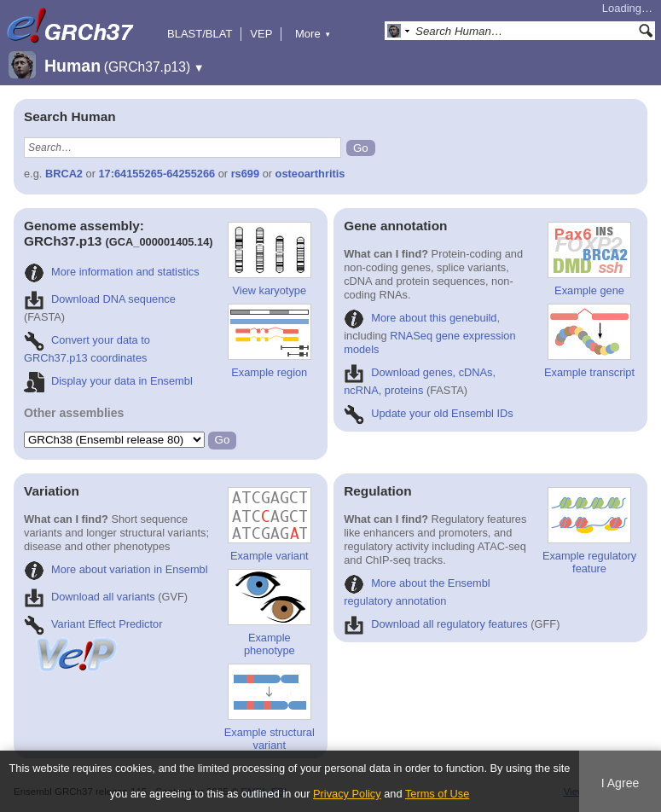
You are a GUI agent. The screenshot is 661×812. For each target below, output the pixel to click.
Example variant (270, 525)
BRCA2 (64, 174)
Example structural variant (270, 708)
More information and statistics (112, 272)
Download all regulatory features (436, 624)
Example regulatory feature (589, 531)
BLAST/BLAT (200, 34)
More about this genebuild (420, 318)
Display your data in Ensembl (108, 381)
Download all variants (90, 597)
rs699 (245, 174)
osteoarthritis (310, 174)
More (313, 34)
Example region (270, 341)
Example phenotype (270, 613)
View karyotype (270, 259)
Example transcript (589, 341)
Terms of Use (437, 794)
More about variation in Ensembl (116, 569)
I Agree (620, 783)
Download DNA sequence (100, 299)
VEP (261, 34)
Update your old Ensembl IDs (428, 413)
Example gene (589, 259)
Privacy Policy (347, 794)
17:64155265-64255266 (157, 174)
